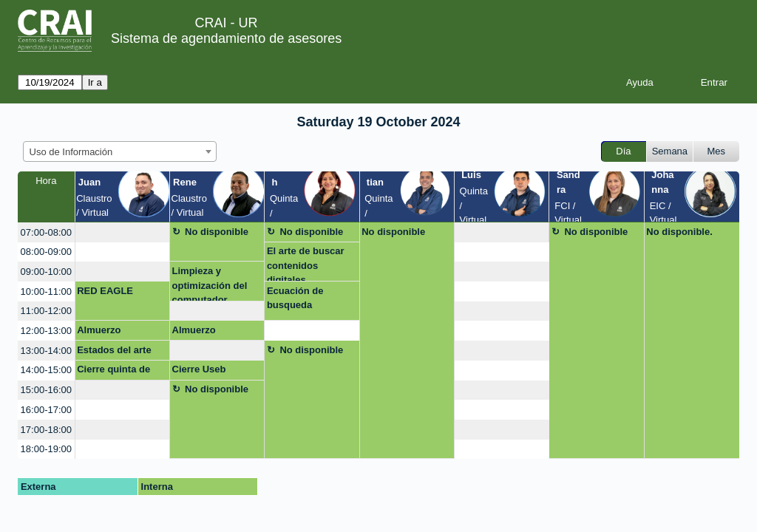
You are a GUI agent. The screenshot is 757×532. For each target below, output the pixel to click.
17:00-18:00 (46, 430)
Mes (717, 151)
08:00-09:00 (46, 252)
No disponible (217, 232)
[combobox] (120, 151)
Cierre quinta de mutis (113, 372)
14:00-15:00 (46, 370)
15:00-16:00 (46, 390)
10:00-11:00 (46, 291)
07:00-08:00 (46, 232)
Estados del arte (114, 350)
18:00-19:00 (46, 449)
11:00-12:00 (46, 311)
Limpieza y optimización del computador (210, 283)
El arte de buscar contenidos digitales (306, 263)
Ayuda (640, 82)
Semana (670, 151)
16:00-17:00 (46, 410)
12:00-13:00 (46, 331)
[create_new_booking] (122, 232)
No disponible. (679, 232)
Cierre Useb (199, 369)
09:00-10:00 (46, 272)
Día (623, 151)
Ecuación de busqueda (295, 298)
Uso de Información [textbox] (71, 152)
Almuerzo (99, 330)
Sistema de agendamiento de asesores (226, 38)
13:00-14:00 (46, 351)
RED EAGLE (105, 291)
